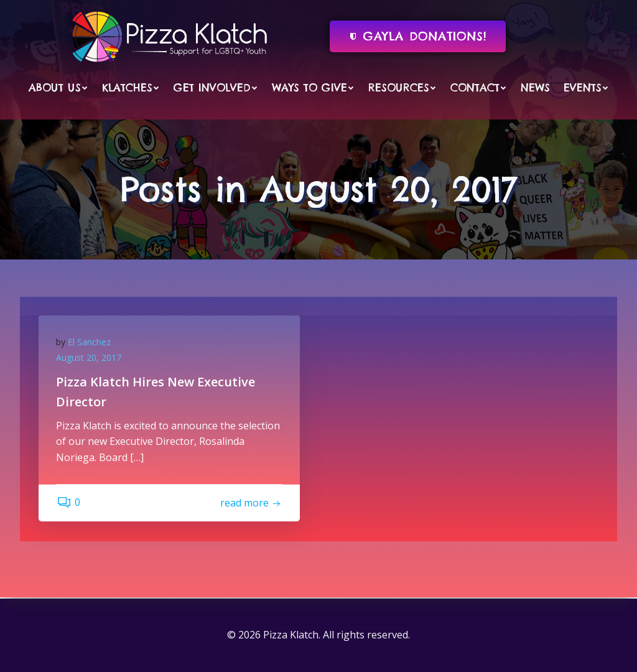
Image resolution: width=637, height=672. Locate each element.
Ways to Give (313, 87)
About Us (58, 87)
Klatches (131, 87)
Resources (402, 87)
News (535, 87)
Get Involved (216, 87)
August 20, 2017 (90, 359)
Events (586, 87)
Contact (479, 87)
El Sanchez (91, 343)
